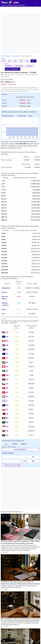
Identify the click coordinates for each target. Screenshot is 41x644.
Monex (4, 309)
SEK (7, 371)
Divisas (6, 444)
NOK (7, 379)
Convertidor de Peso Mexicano (13, 441)
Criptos (15, 444)
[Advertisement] (20, 33)
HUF (7, 397)
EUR (9, 61)
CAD (15, 61)
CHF (7, 367)
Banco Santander (12, 69)
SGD (7, 427)
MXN (33, 461)
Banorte (29, 66)
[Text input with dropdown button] (15, 457)
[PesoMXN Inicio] (10, 2)
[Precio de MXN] (15, 461)
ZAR (7, 435)
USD (4, 61)
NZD (7, 405)
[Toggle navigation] (37, 3)
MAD (7, 375)
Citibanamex (19, 66)
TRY (7, 358)
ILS (7, 401)
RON (7, 418)
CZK (7, 384)
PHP (7, 349)
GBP (21, 61)
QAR (7, 414)
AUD (7, 354)
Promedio (9, 66)
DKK (7, 388)
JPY (33, 61)
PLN (7, 409)
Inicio (3, 56)
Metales (24, 444)
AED (27, 61)
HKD (7, 392)
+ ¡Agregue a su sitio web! (12, 465)
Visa (3, 314)
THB (7, 431)
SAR (7, 422)
